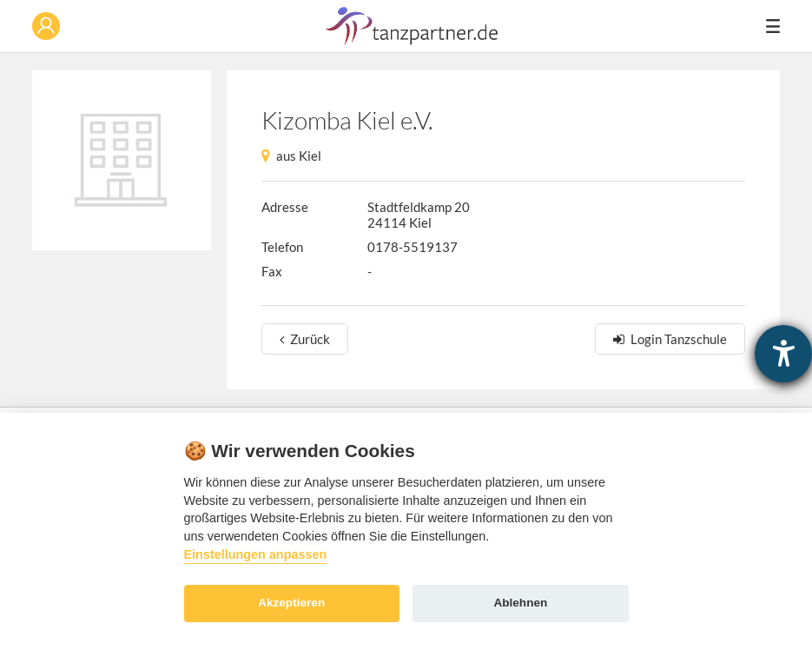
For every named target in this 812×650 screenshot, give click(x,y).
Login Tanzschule (679, 339)
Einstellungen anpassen (256, 554)
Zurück (310, 339)
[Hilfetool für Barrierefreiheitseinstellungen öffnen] (783, 354)
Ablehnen (520, 603)
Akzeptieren (291, 603)
